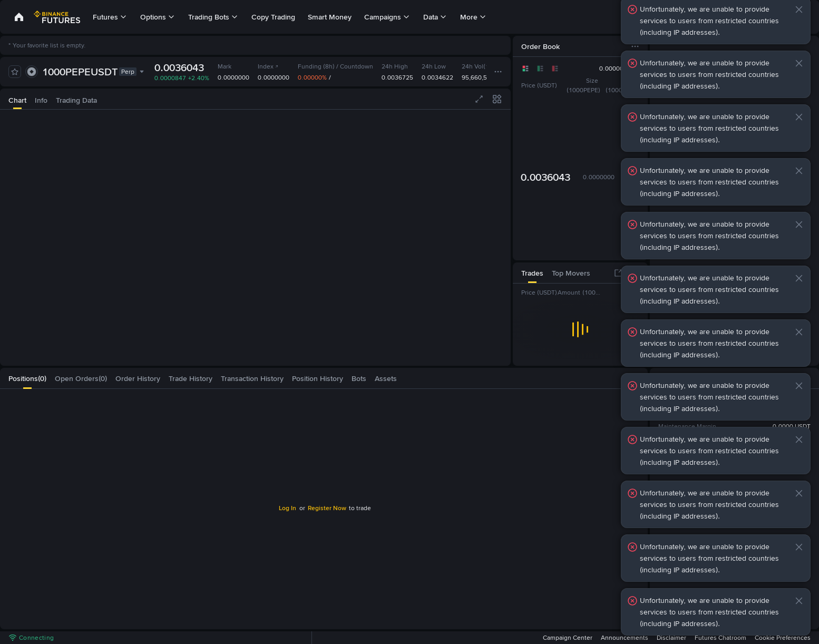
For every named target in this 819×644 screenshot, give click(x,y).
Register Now (327, 508)
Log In (287, 508)
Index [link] (268, 66)
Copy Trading (273, 17)
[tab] (17, 99)
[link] (19, 17)
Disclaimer (671, 638)
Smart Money (330, 17)
